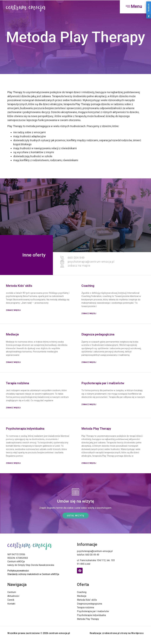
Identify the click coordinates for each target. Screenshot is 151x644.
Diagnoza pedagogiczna (98, 334)
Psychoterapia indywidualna (25, 429)
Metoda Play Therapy (96, 429)
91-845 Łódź (84, 564)
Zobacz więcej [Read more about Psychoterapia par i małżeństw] (89, 404)
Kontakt (11, 604)
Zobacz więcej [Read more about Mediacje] (13, 362)
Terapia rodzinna (18, 383)
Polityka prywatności (18, 571)
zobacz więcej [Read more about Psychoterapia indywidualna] (13, 463)
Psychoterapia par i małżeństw (103, 383)
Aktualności (13, 596)
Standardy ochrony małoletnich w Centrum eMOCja (33, 574)
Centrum (12, 592)
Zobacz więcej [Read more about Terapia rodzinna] (13, 408)
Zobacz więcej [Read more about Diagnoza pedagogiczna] (89, 362)
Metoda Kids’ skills (19, 286)
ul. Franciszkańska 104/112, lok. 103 (96, 560)
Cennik (11, 600)
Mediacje (13, 334)
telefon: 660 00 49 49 (88, 555)
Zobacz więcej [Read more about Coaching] (89, 313)
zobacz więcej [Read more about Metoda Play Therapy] (89, 463)
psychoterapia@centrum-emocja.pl (95, 551)
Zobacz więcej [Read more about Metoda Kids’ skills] (13, 310)
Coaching (88, 286)
